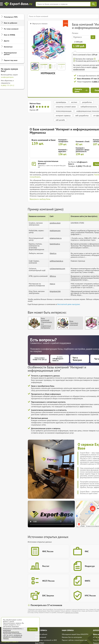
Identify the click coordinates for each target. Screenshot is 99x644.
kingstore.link (55, 291)
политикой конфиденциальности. (11, 631)
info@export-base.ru (78, 163)
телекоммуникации (64, 111)
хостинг (74, 102)
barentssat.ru (55, 244)
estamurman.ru (56, 238)
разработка (87, 102)
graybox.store (55, 223)
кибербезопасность (89, 107)
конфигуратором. (7, 77)
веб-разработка (82, 115)
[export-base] (18, 4)
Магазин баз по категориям (72, 637)
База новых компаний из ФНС (46, 640)
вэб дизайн (60, 120)
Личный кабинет (41, 634)
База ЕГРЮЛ (40, 643)
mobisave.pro (55, 230)
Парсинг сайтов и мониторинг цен (74, 640)
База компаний (41, 637)
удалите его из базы (72, 613)
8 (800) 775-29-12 (8, 85)
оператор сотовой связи (66, 107)
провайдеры (61, 102)
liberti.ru (53, 253)
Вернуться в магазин (40, 24)
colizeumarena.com (57, 268)
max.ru (52, 284)
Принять (32, 629)
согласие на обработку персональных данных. (13, 637)
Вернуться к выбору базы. (40, 199)
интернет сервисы (63, 115)
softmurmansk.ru (56, 261)
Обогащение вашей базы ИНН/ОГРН (75, 634)
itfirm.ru (53, 276)
